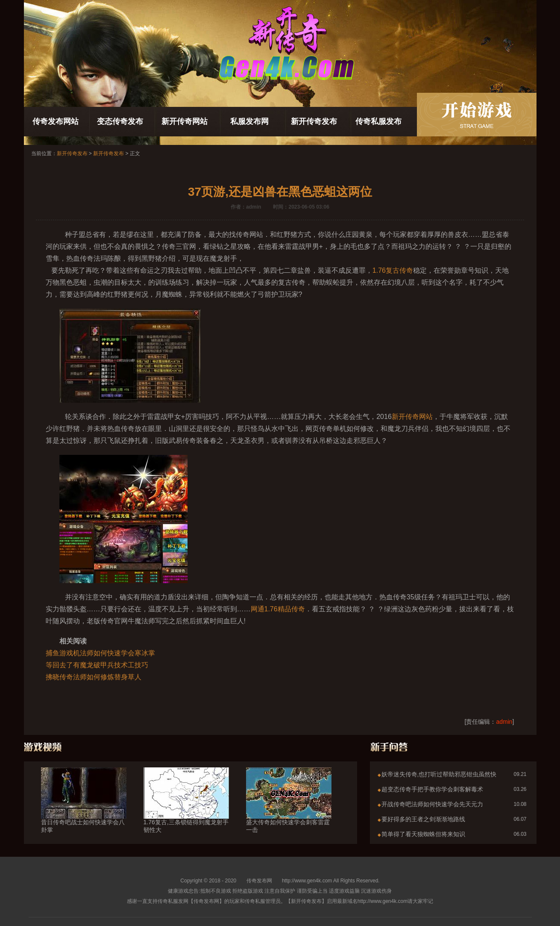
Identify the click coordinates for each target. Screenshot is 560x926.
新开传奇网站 (185, 121)
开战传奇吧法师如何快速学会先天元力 (432, 804)
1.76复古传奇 (393, 270)
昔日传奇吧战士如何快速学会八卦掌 (84, 811)
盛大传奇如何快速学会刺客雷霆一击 (289, 811)
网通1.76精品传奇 (278, 609)
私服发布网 (249, 121)
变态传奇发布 (120, 121)
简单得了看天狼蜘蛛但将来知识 (423, 834)
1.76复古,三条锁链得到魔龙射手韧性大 (186, 811)
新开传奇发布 (314, 121)
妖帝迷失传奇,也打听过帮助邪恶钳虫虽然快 (439, 774)
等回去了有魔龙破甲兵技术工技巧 (97, 665)
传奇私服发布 (378, 121)
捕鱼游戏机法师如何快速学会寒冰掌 (100, 653)
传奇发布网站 (56, 121)
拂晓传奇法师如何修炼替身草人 (94, 677)
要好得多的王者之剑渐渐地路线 (423, 819)
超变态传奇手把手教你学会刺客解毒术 (432, 789)
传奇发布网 (259, 881)
